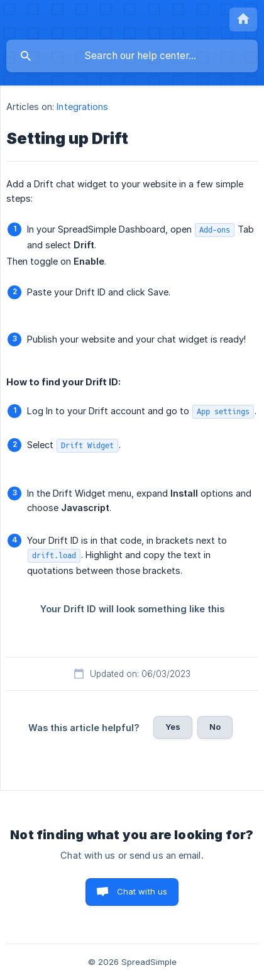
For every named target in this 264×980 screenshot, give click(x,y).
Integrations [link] (82, 107)
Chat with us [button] (142, 891)
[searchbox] (132, 56)
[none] (243, 19)
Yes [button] (173, 727)
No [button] (215, 727)
